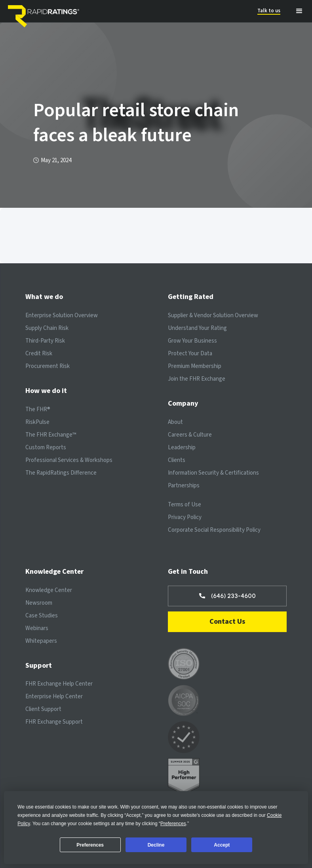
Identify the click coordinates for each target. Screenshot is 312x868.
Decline (156, 845)
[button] (299, 11)
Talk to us (269, 11)
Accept (222, 845)
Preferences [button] (173, 824)
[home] (46, 11)
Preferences (90, 845)
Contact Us (227, 622)
